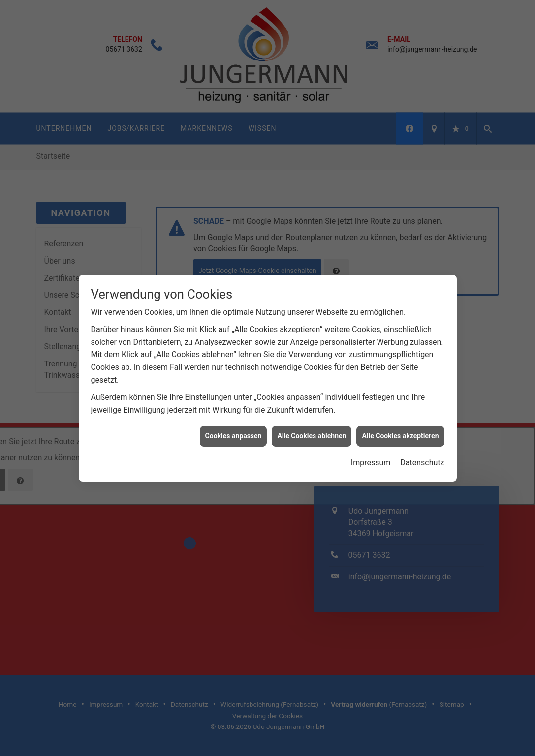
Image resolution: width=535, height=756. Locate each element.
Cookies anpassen (234, 425)
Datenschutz (422, 451)
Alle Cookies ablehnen (312, 425)
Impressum (371, 451)
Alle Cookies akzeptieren (400, 425)
